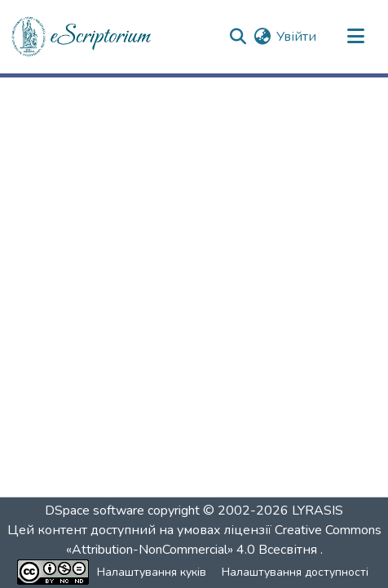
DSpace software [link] (95, 511)
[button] (82, 37)
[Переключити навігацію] (355, 37)
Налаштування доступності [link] (295, 572)
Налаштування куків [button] (152, 572)
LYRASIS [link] (317, 511)
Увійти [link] (296, 37)
